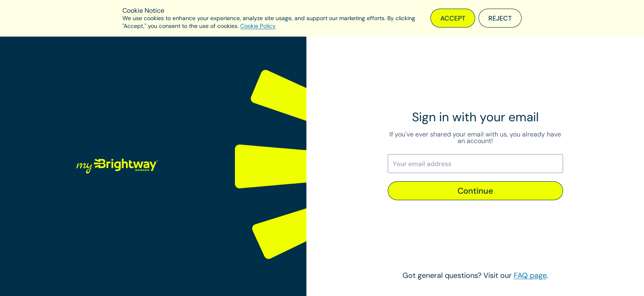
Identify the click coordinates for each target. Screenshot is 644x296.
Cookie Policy (258, 26)
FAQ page (530, 275)
